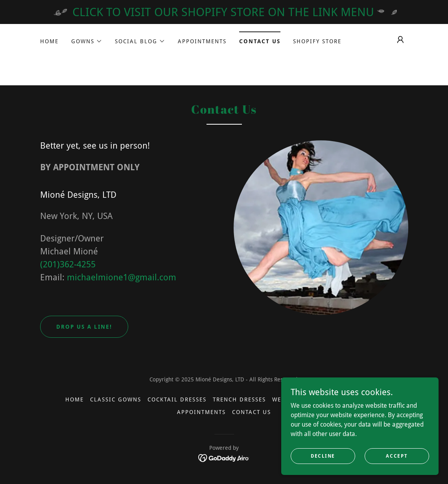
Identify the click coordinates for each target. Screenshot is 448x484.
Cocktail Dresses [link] (177, 399)
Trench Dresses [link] (239, 399)
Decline (323, 456)
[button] (87, 41)
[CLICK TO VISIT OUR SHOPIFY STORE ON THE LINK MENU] (224, 12)
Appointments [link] (202, 41)
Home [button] (75, 399)
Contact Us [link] (260, 41)
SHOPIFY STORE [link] (317, 41)
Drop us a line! (84, 327)
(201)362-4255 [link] (68, 264)
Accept (397, 456)
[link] (224, 457)
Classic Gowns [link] (116, 399)
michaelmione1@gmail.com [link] (122, 277)
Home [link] (49, 41)
